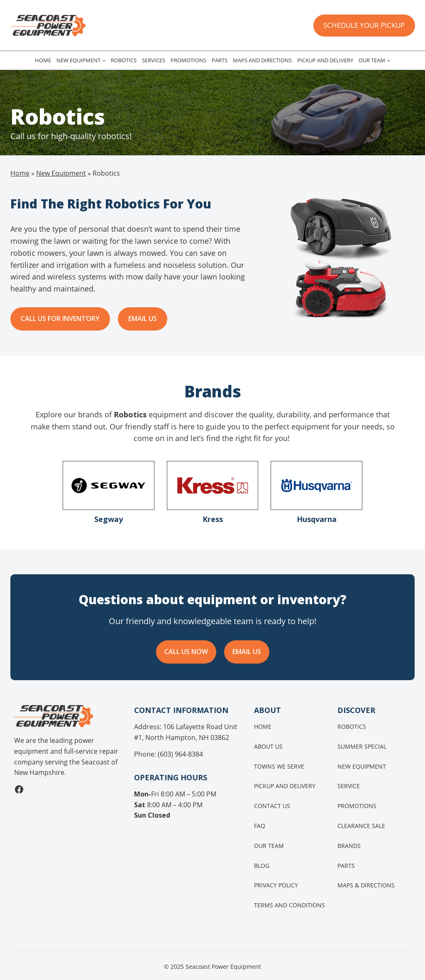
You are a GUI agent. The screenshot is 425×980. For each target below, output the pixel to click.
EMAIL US (247, 652)
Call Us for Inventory (60, 318)
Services (154, 60)
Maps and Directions (262, 60)
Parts (220, 60)
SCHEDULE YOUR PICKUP (364, 25)
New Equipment (78, 60)
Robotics (124, 60)
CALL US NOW (186, 652)
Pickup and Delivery (325, 60)
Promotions (188, 60)
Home (43, 60)
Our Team (372, 60)
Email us (143, 318)
